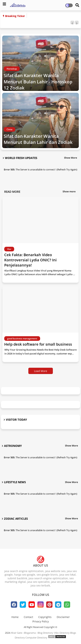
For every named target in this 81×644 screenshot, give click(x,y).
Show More (71, 158)
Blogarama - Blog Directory (38, 633)
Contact (28, 617)
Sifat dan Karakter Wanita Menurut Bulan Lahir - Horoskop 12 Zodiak (38, 82)
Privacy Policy (41, 621)
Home (15, 617)
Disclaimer (63, 617)
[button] (72, 22)
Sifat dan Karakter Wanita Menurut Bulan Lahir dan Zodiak (38, 139)
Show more (69, 191)
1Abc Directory (62, 633)
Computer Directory (36, 638)
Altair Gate (16, 633)
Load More (41, 371)
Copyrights (45, 617)
